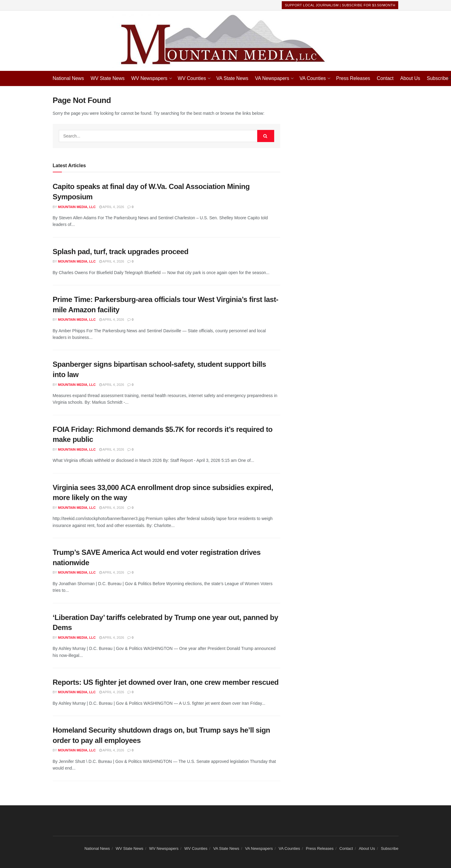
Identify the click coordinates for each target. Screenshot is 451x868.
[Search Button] (266, 136)
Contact (385, 78)
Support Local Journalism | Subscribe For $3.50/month (340, 5)
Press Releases (353, 78)
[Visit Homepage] (226, 41)
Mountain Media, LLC (77, 207)
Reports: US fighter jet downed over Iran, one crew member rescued (166, 682)
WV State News (108, 78)
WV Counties (192, 78)
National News (68, 78)
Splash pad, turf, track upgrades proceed (121, 252)
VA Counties (313, 78)
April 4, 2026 (112, 207)
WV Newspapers (149, 78)
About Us (410, 78)
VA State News (232, 78)
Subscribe (438, 78)
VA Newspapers (272, 78)
